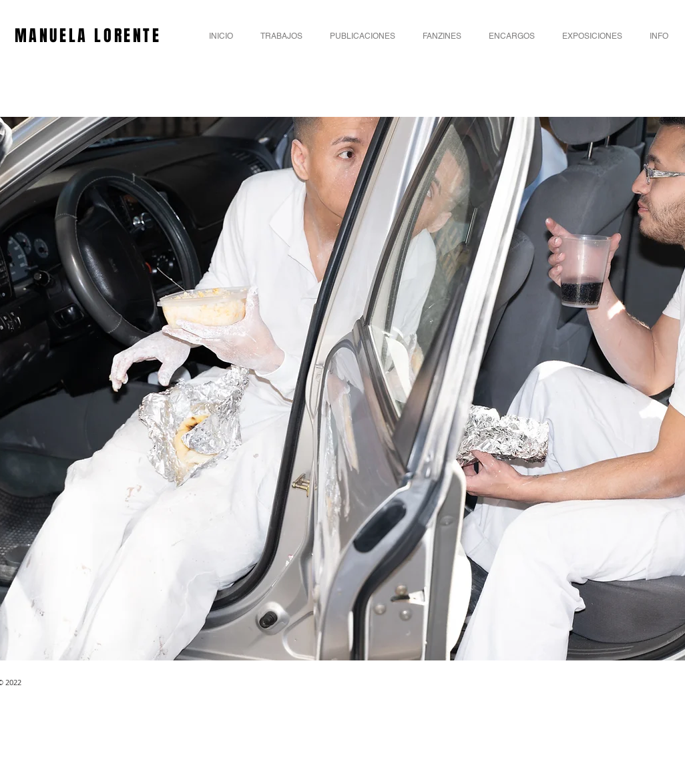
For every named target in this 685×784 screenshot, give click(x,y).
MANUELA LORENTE (91, 36)
